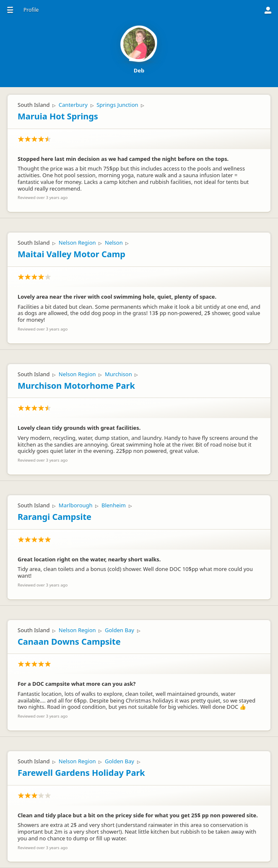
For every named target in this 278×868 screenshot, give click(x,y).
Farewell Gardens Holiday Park (81, 773)
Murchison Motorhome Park (76, 386)
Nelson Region (77, 243)
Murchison (118, 374)
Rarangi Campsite (55, 517)
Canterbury (73, 105)
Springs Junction (117, 105)
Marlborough (76, 505)
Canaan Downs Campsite (69, 642)
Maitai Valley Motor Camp (71, 254)
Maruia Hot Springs (58, 116)
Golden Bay (120, 630)
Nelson (114, 243)
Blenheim (114, 505)
